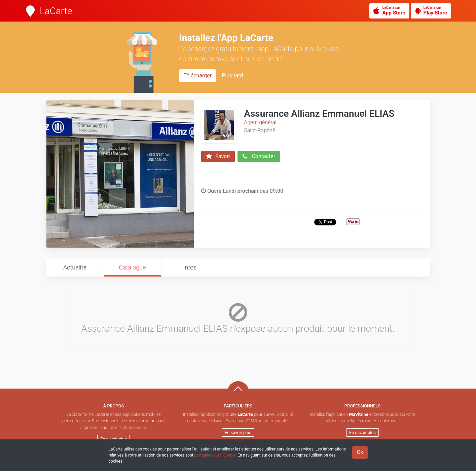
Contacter (259, 156)
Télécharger (198, 76)
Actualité (75, 267)
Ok (360, 452)
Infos (190, 267)
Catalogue (132, 267)
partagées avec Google (215, 455)
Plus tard (232, 76)
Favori (218, 156)
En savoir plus (114, 439)
